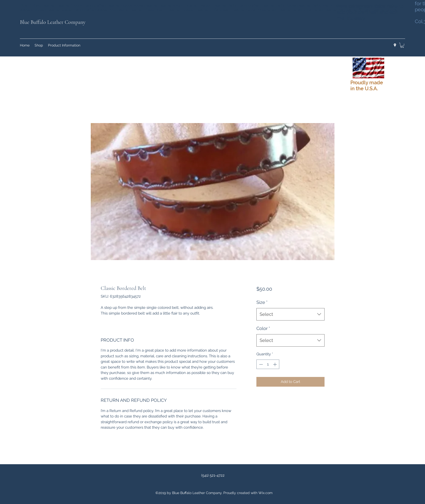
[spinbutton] (268, 364)
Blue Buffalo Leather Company (53, 22)
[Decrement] (260, 364)
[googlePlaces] (395, 45)
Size (262, 302)
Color (263, 328)
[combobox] (290, 314)
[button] (402, 45)
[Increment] (275, 364)
